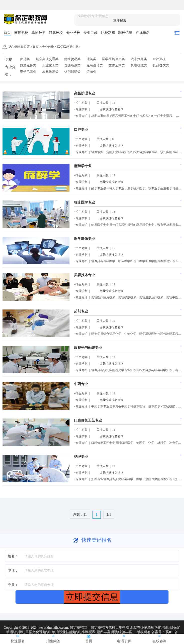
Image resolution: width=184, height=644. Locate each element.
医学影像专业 (84, 239)
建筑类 (91, 59)
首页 (7, 33)
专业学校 (73, 33)
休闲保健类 (72, 72)
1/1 (109, 515)
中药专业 (81, 384)
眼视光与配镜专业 (88, 348)
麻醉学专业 (83, 166)
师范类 (25, 59)
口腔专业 (81, 130)
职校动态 (108, 33)
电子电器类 (28, 72)
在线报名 (143, 33)
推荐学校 (21, 33)
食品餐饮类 (161, 65)
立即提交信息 (92, 597)
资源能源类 (72, 65)
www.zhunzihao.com (53, 628)
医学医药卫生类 (68, 47)
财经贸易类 (72, 59)
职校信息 (125, 33)
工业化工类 (50, 65)
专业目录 (90, 33)
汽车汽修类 (139, 59)
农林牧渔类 (50, 72)
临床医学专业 (84, 202)
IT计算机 (159, 59)
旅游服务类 (28, 65)
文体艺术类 (117, 65)
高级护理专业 (84, 93)
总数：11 (80, 515)
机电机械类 (139, 65)
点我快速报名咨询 (111, 109)
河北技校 (56, 33)
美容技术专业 (84, 275)
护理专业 (81, 457)
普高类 (91, 72)
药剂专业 (81, 311)
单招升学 (38, 33)
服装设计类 (95, 65)
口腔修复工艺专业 (88, 420)
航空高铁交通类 (47, 59)
